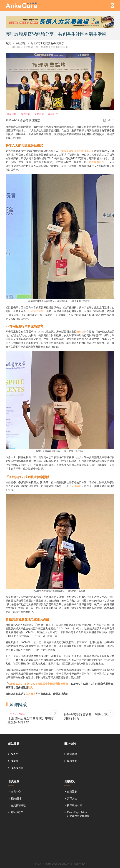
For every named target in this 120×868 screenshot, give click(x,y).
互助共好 (76, 486)
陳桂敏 (80, 332)
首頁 (8, 43)
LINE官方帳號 (36, 311)
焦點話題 (21, 43)
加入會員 (31, 694)
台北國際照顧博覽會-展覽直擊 (47, 43)
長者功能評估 (97, 162)
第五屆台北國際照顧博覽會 (38, 684)
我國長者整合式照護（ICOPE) (78, 151)
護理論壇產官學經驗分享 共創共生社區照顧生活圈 (39, 47)
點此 (31, 687)
